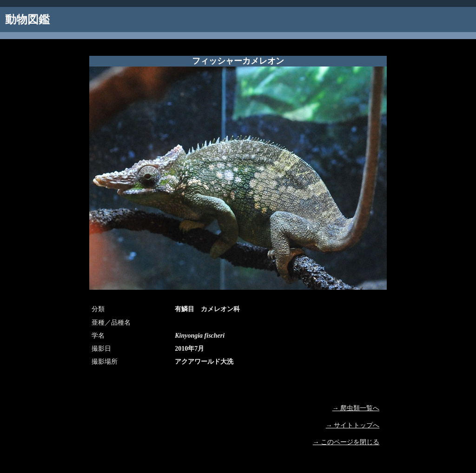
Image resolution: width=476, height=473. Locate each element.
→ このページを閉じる (346, 442)
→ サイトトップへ (353, 425)
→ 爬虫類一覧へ (356, 408)
